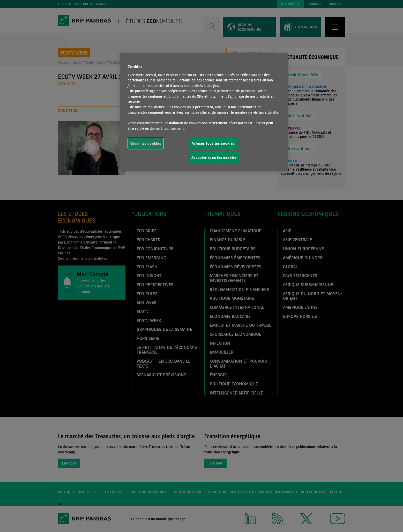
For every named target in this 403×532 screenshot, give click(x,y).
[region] (204, 112)
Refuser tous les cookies (213, 143)
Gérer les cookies (146, 143)
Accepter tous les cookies (214, 158)
